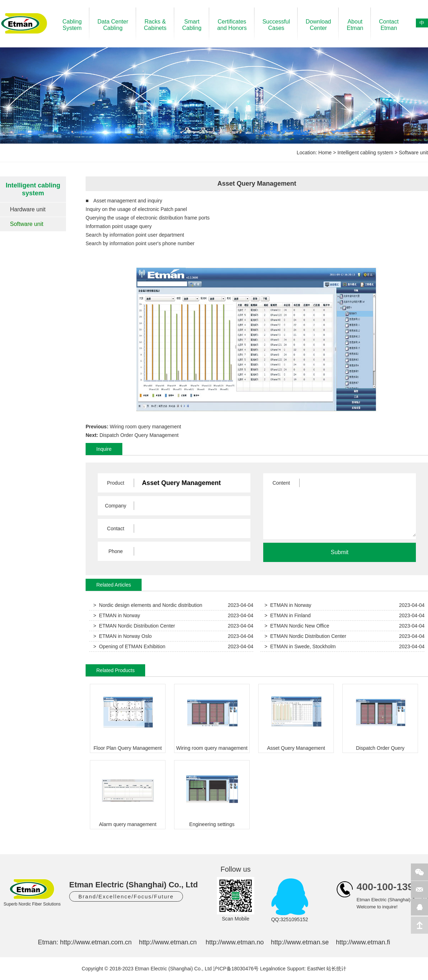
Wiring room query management (146, 427)
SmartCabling (192, 25)
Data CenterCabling (113, 25)
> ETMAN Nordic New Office (297, 626)
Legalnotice (273, 969)
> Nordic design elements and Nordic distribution (148, 605)
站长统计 (336, 969)
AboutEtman (355, 25)
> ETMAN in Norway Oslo (123, 636)
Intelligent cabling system (365, 153)
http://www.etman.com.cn (96, 942)
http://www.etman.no (235, 942)
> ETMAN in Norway (288, 605)
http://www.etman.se (300, 942)
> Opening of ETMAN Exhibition (129, 646)
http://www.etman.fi (363, 942)
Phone (116, 551)
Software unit (413, 153)
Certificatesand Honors (232, 25)
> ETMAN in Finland (288, 615)
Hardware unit (28, 209)
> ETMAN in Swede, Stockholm (300, 646)
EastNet (316, 969)
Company (116, 506)
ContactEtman (389, 25)
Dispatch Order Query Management (139, 435)
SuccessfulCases (276, 25)
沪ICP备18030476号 (236, 969)
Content (281, 483)
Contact (116, 528)
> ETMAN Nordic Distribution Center (134, 626)
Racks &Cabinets (155, 25)
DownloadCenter (318, 25)
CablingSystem (72, 25)
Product (116, 483)
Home (325, 153)
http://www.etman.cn (168, 942)
